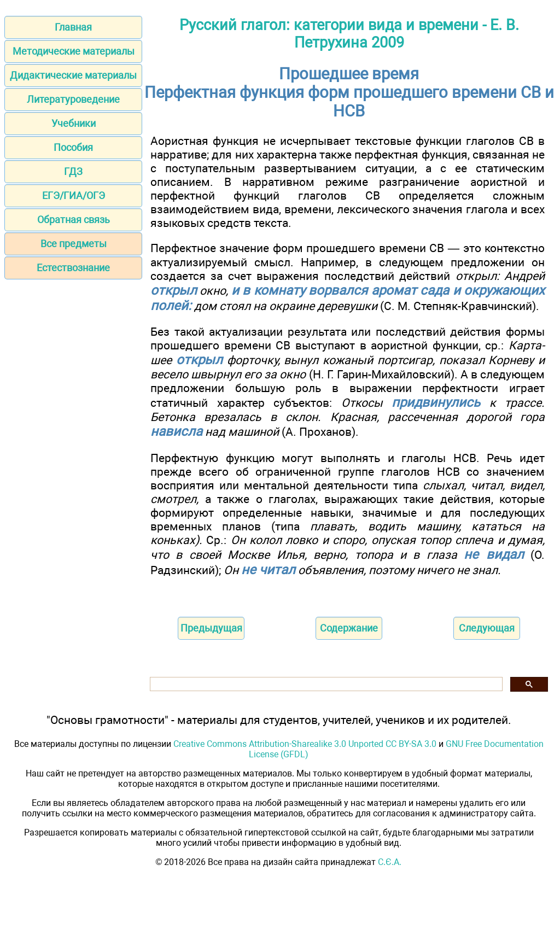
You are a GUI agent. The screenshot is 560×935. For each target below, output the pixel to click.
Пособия (73, 147)
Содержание (349, 628)
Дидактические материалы (73, 75)
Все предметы (74, 244)
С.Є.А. (390, 862)
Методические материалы (74, 51)
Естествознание (73, 268)
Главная (73, 27)
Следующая (487, 628)
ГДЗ (73, 171)
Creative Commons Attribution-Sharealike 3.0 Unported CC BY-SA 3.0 (305, 744)
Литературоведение (73, 99)
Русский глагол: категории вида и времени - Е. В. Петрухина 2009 (349, 34)
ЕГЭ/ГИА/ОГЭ (74, 195)
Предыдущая (211, 628)
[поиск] (325, 684)
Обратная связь (74, 220)
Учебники (74, 123)
